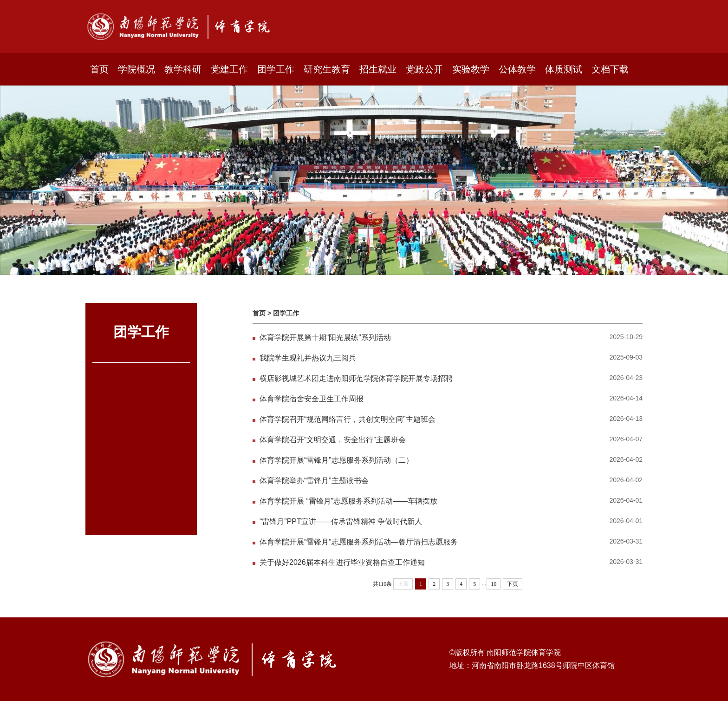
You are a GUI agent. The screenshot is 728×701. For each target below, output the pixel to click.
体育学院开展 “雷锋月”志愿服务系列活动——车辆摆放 (348, 501)
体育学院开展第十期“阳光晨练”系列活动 (325, 337)
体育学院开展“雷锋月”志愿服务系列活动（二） (336, 460)
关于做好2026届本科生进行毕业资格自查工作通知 (342, 562)
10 (494, 584)
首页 (99, 69)
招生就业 (378, 69)
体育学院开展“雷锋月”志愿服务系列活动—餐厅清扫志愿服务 (359, 542)
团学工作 (276, 69)
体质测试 (564, 69)
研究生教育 (327, 69)
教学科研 (183, 69)
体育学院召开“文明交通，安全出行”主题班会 (333, 440)
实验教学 (471, 69)
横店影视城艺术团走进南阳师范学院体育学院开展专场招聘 (356, 378)
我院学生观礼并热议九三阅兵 (308, 358)
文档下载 (610, 69)
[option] (364, 180)
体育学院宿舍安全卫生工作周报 (312, 399)
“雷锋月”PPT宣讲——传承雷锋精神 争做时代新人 (341, 521)
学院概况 (136, 69)
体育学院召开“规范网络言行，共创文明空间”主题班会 (348, 419)
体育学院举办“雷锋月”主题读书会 (318, 481)
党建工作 (229, 69)
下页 (513, 584)
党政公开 (424, 69)
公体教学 (517, 69)
